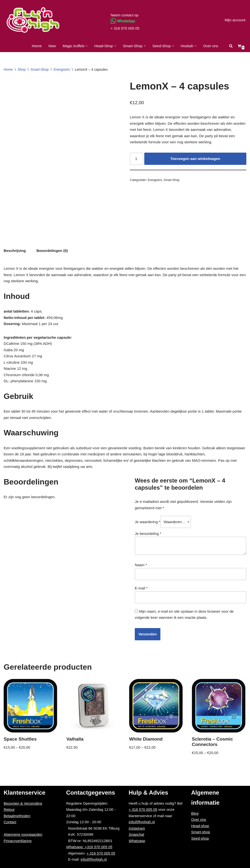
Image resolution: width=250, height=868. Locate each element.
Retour (9, 809)
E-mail (141, 588)
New (52, 46)
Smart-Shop (40, 69)
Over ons (211, 46)
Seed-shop (200, 838)
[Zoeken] (231, 46)
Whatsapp (137, 840)
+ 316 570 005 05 (125, 28)
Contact (10, 822)
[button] (87, 46)
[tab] (15, 251)
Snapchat (136, 834)
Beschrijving (15, 251)
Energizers (62, 69)
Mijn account (235, 20)
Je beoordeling (148, 533)
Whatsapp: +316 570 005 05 (89, 847)
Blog (195, 813)
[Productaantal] (136, 159)
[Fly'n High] (33, 20)
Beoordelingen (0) (52, 251)
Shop (22, 69)
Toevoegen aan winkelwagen (195, 159)
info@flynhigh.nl (94, 859)
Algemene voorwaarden (23, 834)
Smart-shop (201, 832)
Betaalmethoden (17, 816)
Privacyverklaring (18, 840)
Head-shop (200, 826)
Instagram (137, 828)
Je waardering (147, 522)
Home (37, 46)
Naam (141, 565)
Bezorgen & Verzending (23, 803)
